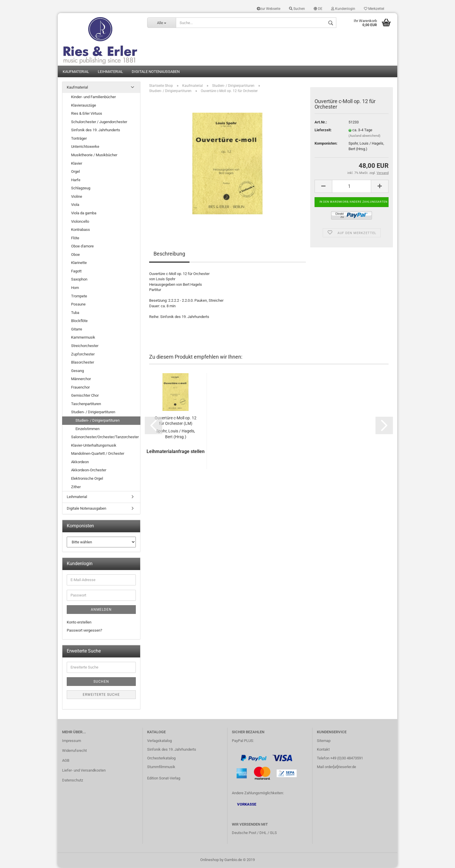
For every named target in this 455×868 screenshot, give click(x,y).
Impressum (72, 741)
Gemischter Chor (85, 396)
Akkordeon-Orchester (89, 471)
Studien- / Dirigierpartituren (93, 413)
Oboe (75, 255)
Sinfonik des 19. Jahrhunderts (96, 131)
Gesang (77, 371)
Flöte (75, 238)
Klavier (77, 164)
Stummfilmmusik (161, 767)
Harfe (76, 180)
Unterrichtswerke (85, 147)
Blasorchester (83, 363)
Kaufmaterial (76, 72)
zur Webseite (269, 9)
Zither (76, 487)
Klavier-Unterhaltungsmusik (94, 446)
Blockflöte (79, 321)
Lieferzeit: (323, 131)
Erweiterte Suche (101, 695)
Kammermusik (83, 338)
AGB (66, 761)
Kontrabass (81, 230)
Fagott (76, 272)
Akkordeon (80, 462)
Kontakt (323, 750)
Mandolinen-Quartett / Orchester (98, 454)
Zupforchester (83, 354)
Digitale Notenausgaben (156, 72)
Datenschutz (73, 780)
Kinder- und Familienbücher (93, 97)
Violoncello (80, 222)
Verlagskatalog (159, 741)
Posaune (78, 305)
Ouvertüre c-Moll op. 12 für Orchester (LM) (176, 421)
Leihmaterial (110, 72)
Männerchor (81, 379)
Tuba (75, 313)
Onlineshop (210, 860)
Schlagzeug (81, 189)
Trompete (79, 296)
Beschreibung (169, 254)
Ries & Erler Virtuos (87, 114)
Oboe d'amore (82, 247)
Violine (77, 197)
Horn (75, 288)
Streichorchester (85, 346)
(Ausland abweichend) (364, 136)
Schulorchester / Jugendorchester (99, 122)
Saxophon (79, 280)
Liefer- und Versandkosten (84, 771)
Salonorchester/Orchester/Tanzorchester (105, 437)
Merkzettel (374, 9)
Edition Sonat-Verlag (164, 778)
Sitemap (324, 741)
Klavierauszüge (84, 106)
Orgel (75, 172)
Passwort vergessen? (84, 631)
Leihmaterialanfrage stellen (176, 452)
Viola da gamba (84, 214)
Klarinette (79, 263)
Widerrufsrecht (74, 751)
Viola (75, 205)
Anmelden (101, 610)
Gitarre (77, 330)
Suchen (297, 9)
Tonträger (79, 139)
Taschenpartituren (86, 404)
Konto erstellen (79, 623)
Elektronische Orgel (87, 479)
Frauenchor (80, 388)
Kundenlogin (343, 9)
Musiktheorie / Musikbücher (94, 156)
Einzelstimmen (87, 429)
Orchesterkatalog (161, 759)
